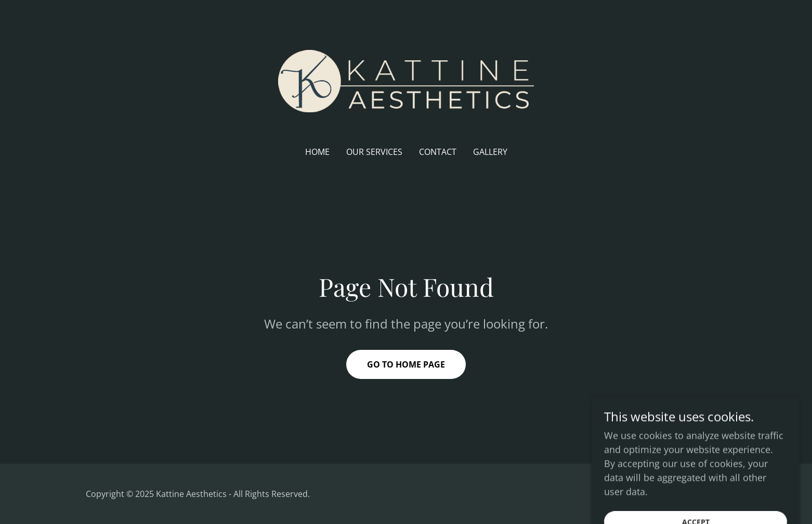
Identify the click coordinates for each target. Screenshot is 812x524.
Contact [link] (438, 152)
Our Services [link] (374, 152)
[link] (406, 80)
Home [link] (317, 152)
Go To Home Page (406, 364)
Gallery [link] (490, 152)
